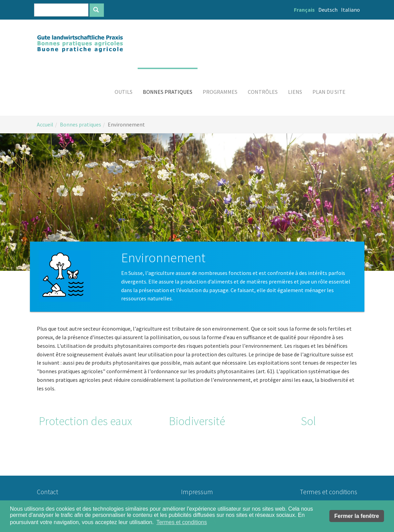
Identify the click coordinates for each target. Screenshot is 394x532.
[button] (124, 92)
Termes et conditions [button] (182, 522)
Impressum (197, 492)
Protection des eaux (86, 421)
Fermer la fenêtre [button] (357, 516)
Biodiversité (197, 421)
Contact (47, 492)
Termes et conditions (328, 492)
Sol (308, 421)
